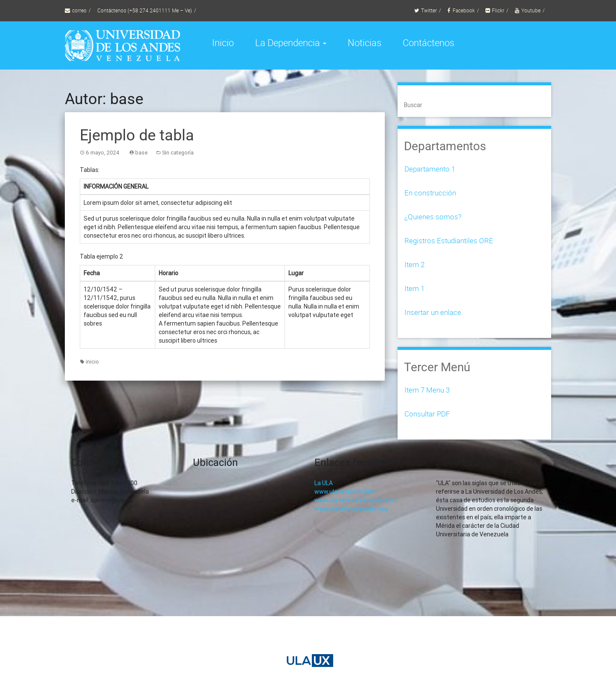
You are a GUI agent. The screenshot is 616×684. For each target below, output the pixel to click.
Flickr (498, 10)
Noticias (365, 42)
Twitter (429, 10)
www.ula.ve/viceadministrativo (356, 500)
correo (79, 10)
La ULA (324, 483)
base (141, 153)
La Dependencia (291, 42)
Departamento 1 (430, 169)
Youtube (531, 10)
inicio (92, 362)
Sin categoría (178, 153)
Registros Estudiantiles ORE (449, 240)
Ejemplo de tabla (137, 135)
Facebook (464, 10)
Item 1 (414, 288)
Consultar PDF (427, 414)
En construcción (430, 193)
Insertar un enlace (433, 312)
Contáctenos (429, 42)
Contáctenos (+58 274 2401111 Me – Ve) (145, 10)
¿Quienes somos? (433, 217)
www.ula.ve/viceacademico (351, 509)
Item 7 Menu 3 (427, 390)
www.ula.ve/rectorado (344, 492)
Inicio (223, 42)
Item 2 (414, 264)
